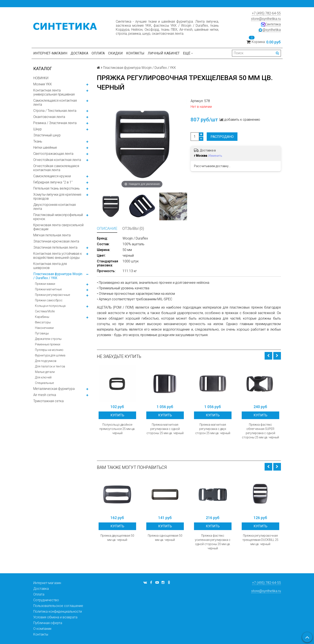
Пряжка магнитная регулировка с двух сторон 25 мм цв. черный (213, 429)
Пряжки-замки (45, 284)
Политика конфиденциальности (58, 611)
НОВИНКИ (41, 78)
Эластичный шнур (47, 135)
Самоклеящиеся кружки (52, 176)
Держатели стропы (48, 339)
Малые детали (45, 372)
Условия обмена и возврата (55, 617)
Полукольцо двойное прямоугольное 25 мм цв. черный (117, 429)
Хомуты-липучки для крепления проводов (57, 197)
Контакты (135, 53)
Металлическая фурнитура (54, 389)
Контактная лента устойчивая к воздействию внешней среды (58, 256)
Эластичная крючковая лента (56, 241)
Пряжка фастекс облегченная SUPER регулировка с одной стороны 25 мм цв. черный (260, 431)
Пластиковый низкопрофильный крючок (58, 217)
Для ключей (43, 377)
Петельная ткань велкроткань (57, 188)
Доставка (79, 53)
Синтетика (271, 24)
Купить (117, 415)
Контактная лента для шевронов (50, 266)
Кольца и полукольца (50, 306)
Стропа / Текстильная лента (55, 111)
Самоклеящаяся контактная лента (55, 102)
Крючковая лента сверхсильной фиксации (58, 227)
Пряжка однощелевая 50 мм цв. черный (165, 538)
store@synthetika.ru (266, 19)
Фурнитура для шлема (50, 355)
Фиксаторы (43, 322)
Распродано (222, 137)
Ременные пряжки (48, 344)
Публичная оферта (48, 623)
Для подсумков (46, 361)
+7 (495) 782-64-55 (266, 13)
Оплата (98, 53)
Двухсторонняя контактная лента (54, 207)
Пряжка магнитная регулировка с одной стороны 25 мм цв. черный (165, 429)
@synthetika (269, 30)
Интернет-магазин (50, 53)
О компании (42, 629)
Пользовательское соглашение (58, 606)
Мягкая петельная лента (52, 235)
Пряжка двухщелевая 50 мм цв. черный (117, 538)
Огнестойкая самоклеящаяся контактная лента (56, 168)
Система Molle (45, 311)
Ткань (38, 141)
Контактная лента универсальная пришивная (54, 92)
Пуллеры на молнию (49, 350)
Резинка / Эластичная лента (55, 123)
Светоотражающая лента (53, 154)
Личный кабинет (164, 53)
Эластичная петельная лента (55, 247)
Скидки (115, 53)
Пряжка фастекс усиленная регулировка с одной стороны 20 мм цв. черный (213, 542)
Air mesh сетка (45, 395)
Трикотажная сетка (48, 401)
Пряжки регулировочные (52, 295)
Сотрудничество (46, 600)
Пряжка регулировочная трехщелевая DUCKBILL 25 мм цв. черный (260, 540)
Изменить (215, 156)
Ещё (188, 53)
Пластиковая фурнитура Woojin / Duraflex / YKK (58, 276)
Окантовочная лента (49, 117)
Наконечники (44, 328)
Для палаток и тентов (50, 366)
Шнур (38, 129)
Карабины (42, 317)
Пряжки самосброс (49, 300)
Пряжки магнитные (48, 289)
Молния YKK (43, 84)
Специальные (44, 383)
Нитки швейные (45, 147)
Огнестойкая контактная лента (57, 160)
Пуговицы (42, 333)
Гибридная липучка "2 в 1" (53, 182)
